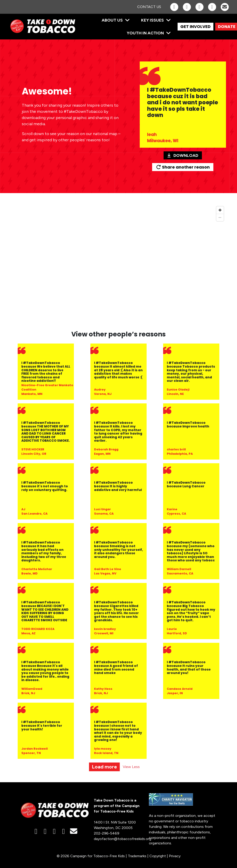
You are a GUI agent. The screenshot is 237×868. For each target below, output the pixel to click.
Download (183, 155)
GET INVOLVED (195, 26)
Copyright (158, 856)
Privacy (175, 856)
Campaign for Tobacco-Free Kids (98, 856)
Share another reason (183, 167)
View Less (131, 767)
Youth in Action (145, 33)
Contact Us (149, 7)
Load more (104, 767)
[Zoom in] (220, 210)
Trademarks (137, 856)
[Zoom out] (220, 217)
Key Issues (152, 20)
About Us (112, 20)
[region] (119, 265)
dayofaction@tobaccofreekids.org (123, 839)
